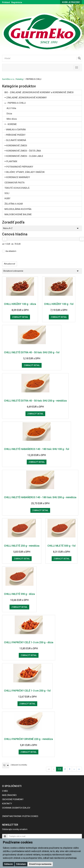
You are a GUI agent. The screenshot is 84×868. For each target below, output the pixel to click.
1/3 (60, 769)
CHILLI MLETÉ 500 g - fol (61, 546)
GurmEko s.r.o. (8, 79)
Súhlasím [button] (9, 864)
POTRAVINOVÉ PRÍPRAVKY (19, 167)
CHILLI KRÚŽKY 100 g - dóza (20, 304)
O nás (5, 791)
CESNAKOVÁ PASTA (14, 183)
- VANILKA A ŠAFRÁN (15, 130)
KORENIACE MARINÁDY (17, 177)
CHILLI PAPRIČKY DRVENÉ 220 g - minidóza (28, 739)
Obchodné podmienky (13, 799)
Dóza (9, 114)
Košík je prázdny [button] (71, 2)
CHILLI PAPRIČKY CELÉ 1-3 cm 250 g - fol (27, 691)
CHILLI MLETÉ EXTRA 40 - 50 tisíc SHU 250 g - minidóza (35, 401)
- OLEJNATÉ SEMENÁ (15, 140)
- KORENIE (11, 124)
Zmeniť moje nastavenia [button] (40, 864)
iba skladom (11, 251)
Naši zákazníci (9, 795)
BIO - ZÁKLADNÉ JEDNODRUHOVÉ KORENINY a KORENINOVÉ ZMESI (39, 92)
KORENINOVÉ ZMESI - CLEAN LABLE (24, 156)
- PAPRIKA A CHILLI (15, 103)
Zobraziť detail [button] (20, 317)
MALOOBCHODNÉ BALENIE (18, 214)
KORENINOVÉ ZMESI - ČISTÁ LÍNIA (23, 151)
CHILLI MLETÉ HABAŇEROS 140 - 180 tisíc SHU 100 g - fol (37, 449)
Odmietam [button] (21, 864)
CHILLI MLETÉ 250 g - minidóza (22, 546)
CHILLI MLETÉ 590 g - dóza (19, 594)
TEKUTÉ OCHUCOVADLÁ (17, 188)
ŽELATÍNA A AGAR (14, 204)
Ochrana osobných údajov (16, 808)
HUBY (7, 198)
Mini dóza (12, 119)
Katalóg (20, 79)
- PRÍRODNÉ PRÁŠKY (15, 135)
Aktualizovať (10, 264)
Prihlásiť (6, 2)
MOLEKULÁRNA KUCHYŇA (18, 209)
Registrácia (17, 2)
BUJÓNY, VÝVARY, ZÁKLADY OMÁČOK (25, 172)
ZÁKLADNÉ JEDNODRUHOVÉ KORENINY (26, 98)
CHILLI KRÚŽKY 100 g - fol (59, 304)
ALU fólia (11, 108)
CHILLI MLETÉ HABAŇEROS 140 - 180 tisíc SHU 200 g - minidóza (40, 497)
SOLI (7, 193)
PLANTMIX (11, 161)
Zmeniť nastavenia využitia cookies (20, 816)
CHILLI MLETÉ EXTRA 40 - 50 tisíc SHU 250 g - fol (32, 352)
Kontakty (7, 804)
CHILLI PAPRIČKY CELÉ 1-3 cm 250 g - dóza (29, 642)
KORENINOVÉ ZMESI (16, 146)
